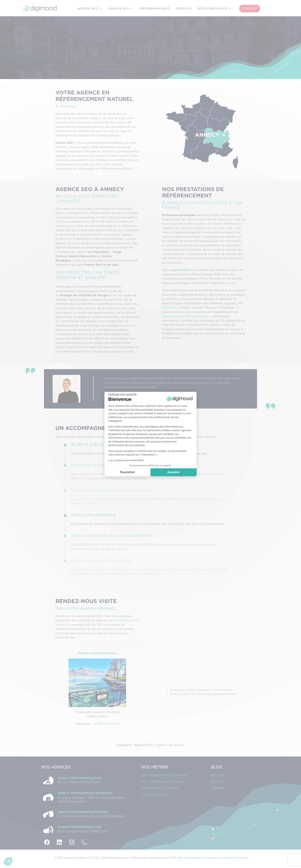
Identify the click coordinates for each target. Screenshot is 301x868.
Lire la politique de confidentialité (126, 460)
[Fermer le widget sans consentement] (122, 394)
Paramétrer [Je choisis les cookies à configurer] (127, 472)
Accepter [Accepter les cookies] (174, 472)
